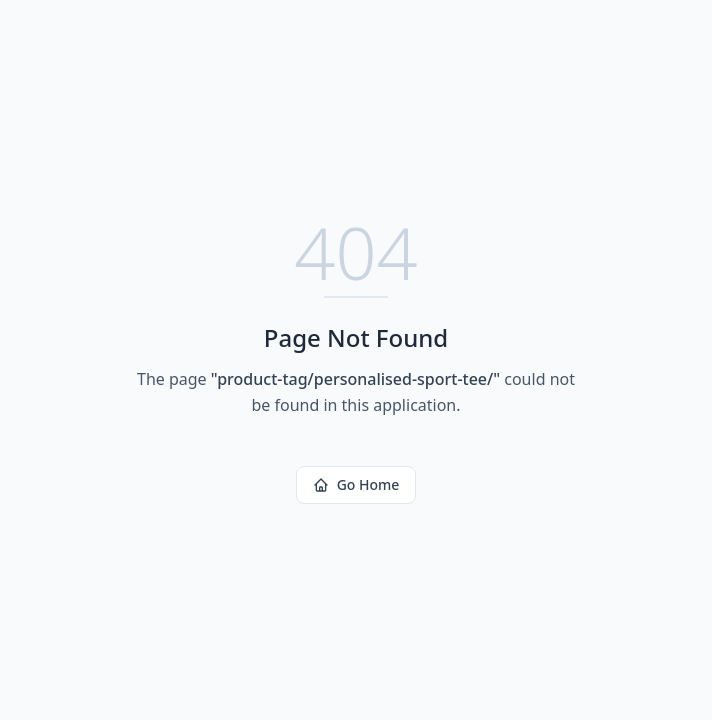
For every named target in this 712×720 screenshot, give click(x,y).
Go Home (356, 484)
